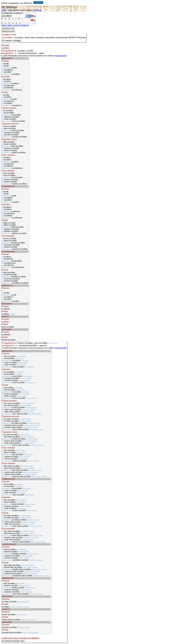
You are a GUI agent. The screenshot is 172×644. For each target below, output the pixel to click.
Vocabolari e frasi (8, 28)
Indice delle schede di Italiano (15, 25)
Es (33, 20)
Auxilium (37, 10)
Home (4, 10)
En (33, 16)
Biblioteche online (8, 31)
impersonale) (60, 56)
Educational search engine (20, 10)
